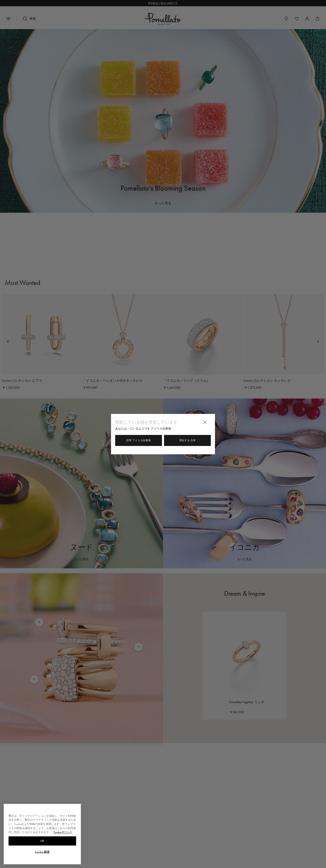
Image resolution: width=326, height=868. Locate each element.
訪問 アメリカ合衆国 (138, 440)
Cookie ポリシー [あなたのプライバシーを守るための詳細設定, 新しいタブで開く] (63, 832)
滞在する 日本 (188, 440)
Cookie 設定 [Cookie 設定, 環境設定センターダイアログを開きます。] (42, 852)
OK (42, 841)
